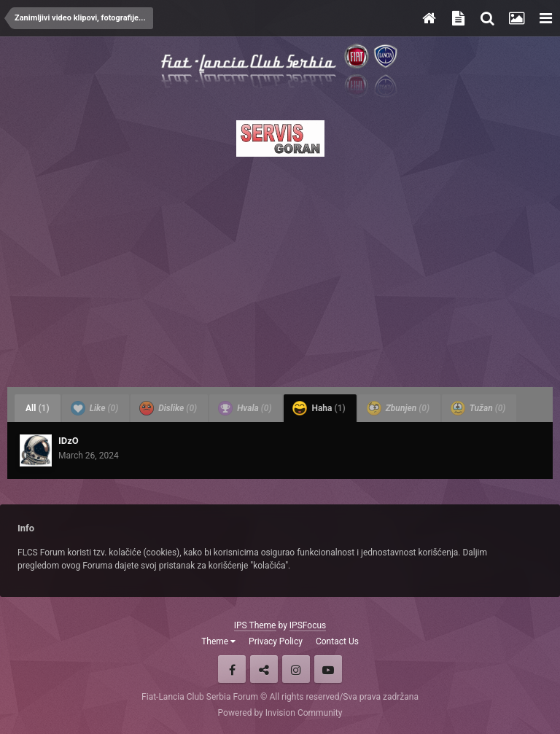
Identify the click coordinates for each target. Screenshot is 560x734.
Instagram (296, 669)
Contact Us (337, 641)
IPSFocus (308, 625)
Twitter (264, 669)
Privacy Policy (276, 641)
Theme (218, 641)
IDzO (69, 441)
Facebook (232, 669)
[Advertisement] (280, 268)
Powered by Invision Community (280, 713)
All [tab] (38, 408)
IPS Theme (255, 625)
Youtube (328, 669)
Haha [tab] (319, 408)
